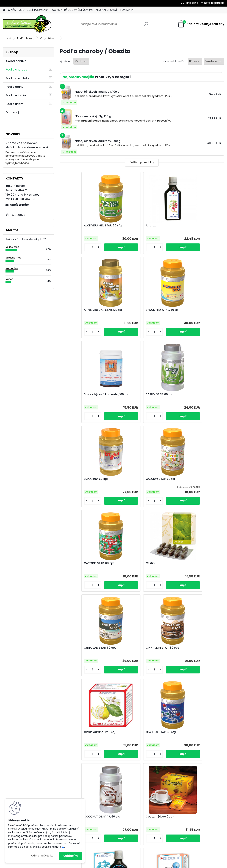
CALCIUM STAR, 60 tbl (133, 394)
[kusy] (72, 247)
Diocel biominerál (130, 648)
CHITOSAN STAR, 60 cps (135, 479)
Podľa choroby (26, 38)
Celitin (68, 479)
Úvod (8, 38)
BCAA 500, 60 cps (76, 394)
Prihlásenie (192, 3)
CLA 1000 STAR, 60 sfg (133, 563)
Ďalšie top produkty (142, 162)
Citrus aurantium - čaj (79, 563)
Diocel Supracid (184, 648)
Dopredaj (12, 112)
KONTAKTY (127, 10)
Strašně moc (13, 258)
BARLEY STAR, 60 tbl (186, 310)
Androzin (124, 226)
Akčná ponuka (16, 61)
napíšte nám (20, 205)
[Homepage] (4, 10)
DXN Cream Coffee (104, 732)
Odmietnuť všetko (42, 856)
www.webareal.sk (128, 865)
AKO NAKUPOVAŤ (106, 10)
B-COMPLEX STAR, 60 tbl (80, 310)
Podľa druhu (15, 87)
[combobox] (195, 61)
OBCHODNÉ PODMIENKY (34, 10)
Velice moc (12, 247)
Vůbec (9, 279)
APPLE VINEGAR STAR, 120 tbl (192, 226)
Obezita (53, 38)
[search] (146, 25)
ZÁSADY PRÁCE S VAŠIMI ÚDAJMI (72, 10)
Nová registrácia (214, 3)
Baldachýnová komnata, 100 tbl (140, 310)
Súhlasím (70, 856)
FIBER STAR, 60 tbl (158, 732)
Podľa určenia (16, 95)
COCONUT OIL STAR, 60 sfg (191, 563)
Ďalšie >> (151, 772)
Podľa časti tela (17, 78)
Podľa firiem (14, 104)
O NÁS (12, 10)
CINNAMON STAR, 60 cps (190, 479)
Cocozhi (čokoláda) (77, 648)
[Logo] (27, 24)
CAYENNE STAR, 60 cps (188, 394)
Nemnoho (12, 269)
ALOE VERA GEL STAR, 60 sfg (82, 226)
